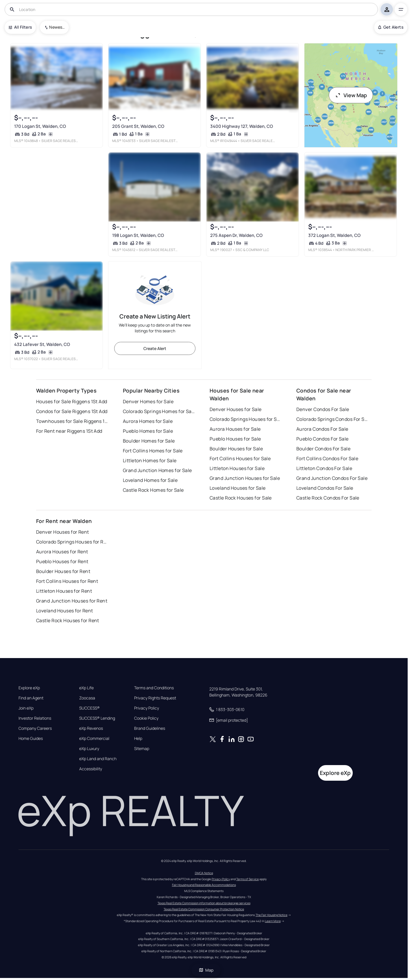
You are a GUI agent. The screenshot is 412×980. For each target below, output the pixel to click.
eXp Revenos (91, 728)
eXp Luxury (89, 749)
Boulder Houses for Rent (63, 571)
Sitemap (142, 749)
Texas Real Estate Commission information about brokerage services (204, 903)
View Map (351, 95)
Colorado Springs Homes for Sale (159, 411)
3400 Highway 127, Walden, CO (242, 126)
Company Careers (35, 728)
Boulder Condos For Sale (323, 449)
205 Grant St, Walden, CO (138, 126)
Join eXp (26, 708)
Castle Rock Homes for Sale (153, 490)
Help (138, 738)
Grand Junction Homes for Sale (157, 470)
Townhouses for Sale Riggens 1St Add (72, 421)
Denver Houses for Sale (236, 409)
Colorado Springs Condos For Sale (332, 419)
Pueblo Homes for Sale (148, 431)
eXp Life (86, 688)
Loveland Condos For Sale (325, 488)
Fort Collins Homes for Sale (153, 451)
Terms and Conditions (154, 688)
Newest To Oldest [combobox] (57, 27)
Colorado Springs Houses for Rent (72, 542)
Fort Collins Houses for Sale (240, 458)
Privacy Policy (147, 708)
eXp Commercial (94, 738)
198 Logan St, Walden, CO (138, 235)
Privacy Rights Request (155, 698)
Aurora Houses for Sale (235, 429)
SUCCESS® (89, 708)
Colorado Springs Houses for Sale (246, 419)
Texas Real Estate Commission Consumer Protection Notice (204, 909)
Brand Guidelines (150, 728)
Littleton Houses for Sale (237, 468)
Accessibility (91, 769)
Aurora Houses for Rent (62, 552)
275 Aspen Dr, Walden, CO (236, 235)
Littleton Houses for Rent (64, 591)
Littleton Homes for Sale (150, 460)
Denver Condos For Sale (323, 409)
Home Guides (31, 738)
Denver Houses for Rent (63, 532)
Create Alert (155, 348)
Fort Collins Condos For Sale (327, 458)
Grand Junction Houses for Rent (72, 601)
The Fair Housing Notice (271, 915)
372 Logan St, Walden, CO (334, 235)
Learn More (273, 921)
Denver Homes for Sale (148, 401)
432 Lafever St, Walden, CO (42, 345)
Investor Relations (35, 718)
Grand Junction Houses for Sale (245, 478)
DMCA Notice (204, 873)
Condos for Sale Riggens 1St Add (72, 411)
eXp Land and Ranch (98, 759)
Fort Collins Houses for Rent (67, 581)
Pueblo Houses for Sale (235, 439)
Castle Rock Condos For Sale (328, 498)
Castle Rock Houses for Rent (68, 620)
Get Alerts (391, 27)
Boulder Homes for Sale (149, 441)
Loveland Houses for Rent (65, 611)
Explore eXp (29, 688)
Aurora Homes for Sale (148, 421)
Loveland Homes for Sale (150, 480)
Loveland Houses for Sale (238, 488)
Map (206, 970)
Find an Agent (31, 698)
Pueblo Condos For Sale (323, 439)
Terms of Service (247, 879)
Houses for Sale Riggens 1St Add (72, 401)
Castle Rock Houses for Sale (241, 498)
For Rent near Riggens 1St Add (69, 431)
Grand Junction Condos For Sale (332, 478)
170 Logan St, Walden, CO (40, 126)
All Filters (20, 27)
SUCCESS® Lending (97, 718)
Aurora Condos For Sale (322, 429)
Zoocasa (87, 698)
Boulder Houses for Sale (236, 449)
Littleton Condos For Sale (324, 468)
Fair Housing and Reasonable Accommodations (204, 885)
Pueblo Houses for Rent (62, 561)
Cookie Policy (146, 718)
